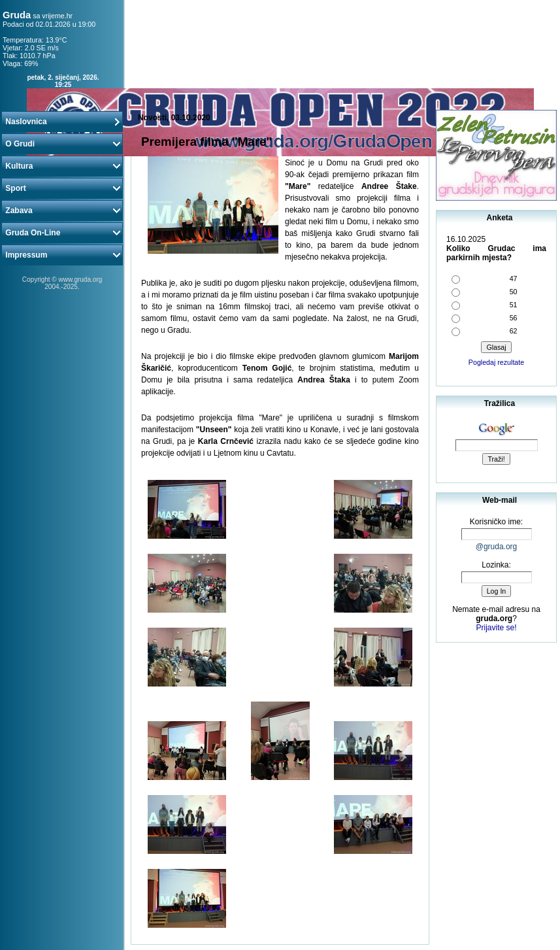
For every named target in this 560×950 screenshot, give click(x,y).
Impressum (62, 255)
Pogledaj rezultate (496, 362)
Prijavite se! (496, 628)
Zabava (62, 211)
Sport (62, 188)
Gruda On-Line (62, 233)
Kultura (62, 166)
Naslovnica (62, 122)
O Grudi (62, 144)
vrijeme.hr (57, 16)
